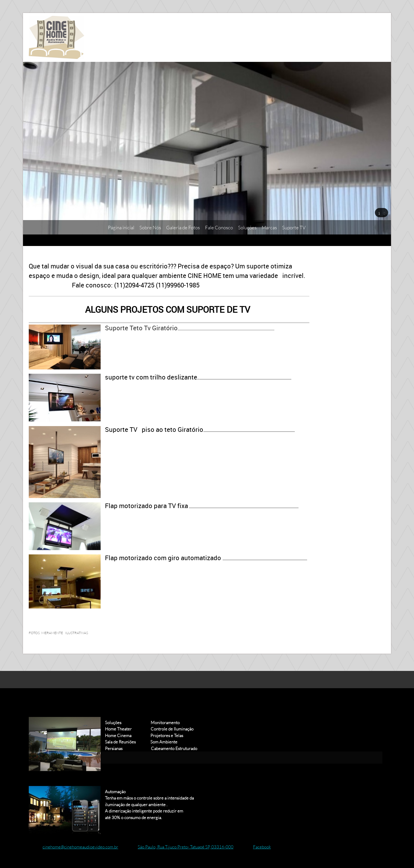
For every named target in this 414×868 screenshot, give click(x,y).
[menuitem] (121, 228)
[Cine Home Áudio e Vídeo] (56, 37)
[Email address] (76, 847)
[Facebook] (258, 847)
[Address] (182, 847)
